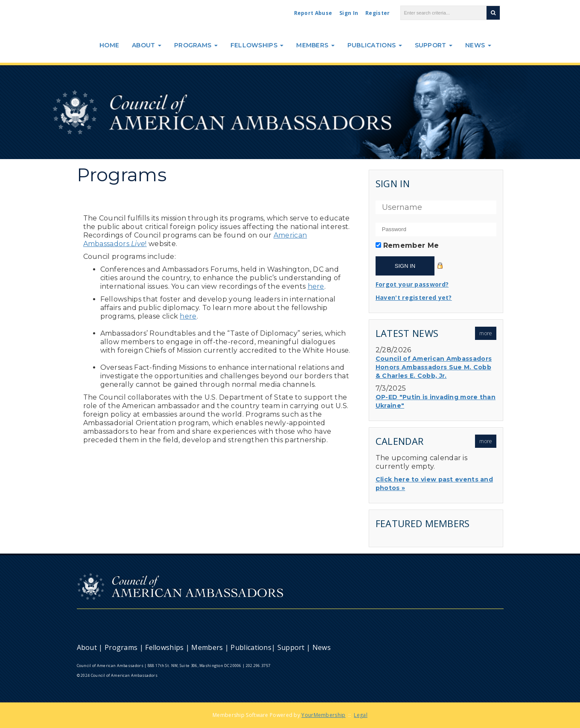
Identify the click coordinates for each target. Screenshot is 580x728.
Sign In (349, 13)
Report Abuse (313, 13)
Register (377, 13)
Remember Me (411, 245)
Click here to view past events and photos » (434, 484)
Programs (196, 45)
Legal (361, 715)
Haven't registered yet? (414, 297)
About (147, 45)
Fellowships (257, 45)
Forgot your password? (412, 284)
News (478, 45)
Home (109, 45)
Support (434, 45)
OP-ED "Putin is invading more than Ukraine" (436, 401)
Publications (375, 45)
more (486, 333)
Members (315, 45)
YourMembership (323, 715)
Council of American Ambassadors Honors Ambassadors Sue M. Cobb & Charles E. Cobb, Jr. (434, 367)
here (316, 286)
